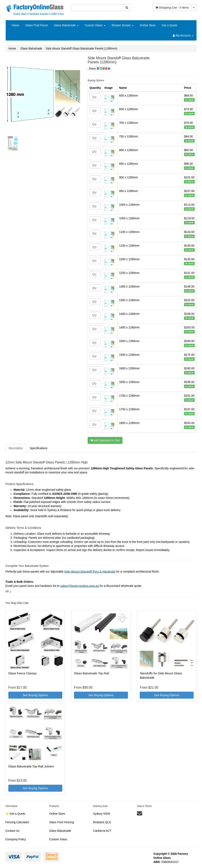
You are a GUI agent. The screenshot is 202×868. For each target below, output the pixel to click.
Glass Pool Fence (37, 25)
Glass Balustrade (66, 25)
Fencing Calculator (17, 822)
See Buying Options (35, 695)
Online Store (148, 25)
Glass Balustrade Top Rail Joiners (31, 766)
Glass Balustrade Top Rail (92, 673)
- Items (172, 8)
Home (16, 25)
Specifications (39, 448)
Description (16, 448)
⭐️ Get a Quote (15, 814)
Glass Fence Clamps (22, 673)
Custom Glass (95, 25)
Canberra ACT (102, 831)
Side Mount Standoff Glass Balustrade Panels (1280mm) (81, 48)
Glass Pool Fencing (62, 822)
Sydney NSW (102, 814)
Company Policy (16, 839)
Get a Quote (169, 25)
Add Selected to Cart (105, 440)
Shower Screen (123, 25)
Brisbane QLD (102, 822)
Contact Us (13, 831)
